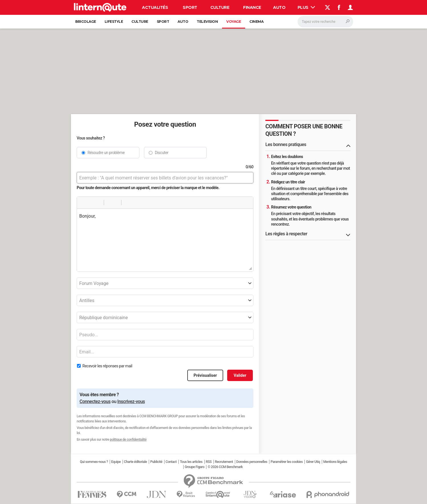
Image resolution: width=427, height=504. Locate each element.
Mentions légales (335, 462)
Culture (220, 7)
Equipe (116, 462)
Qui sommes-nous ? (94, 462)
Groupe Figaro (195, 467)
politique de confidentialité (128, 440)
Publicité (156, 462)
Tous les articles (191, 462)
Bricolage (86, 22)
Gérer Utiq (313, 462)
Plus (306, 7)
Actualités (155, 7)
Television (207, 22)
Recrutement (224, 462)
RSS (209, 462)
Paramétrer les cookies (287, 462)
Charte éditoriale (136, 462)
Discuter (162, 153)
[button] (83, 203)
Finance (252, 7)
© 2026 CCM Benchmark (225, 467)
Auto (279, 7)
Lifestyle (114, 22)
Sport (190, 7)
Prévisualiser (205, 375)
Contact (171, 462)
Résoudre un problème (106, 153)
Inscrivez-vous (131, 401)
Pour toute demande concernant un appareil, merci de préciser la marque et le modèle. (148, 188)
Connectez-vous (95, 401)
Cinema (256, 22)
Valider (240, 375)
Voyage (234, 22)
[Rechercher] (325, 22)
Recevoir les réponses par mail (107, 366)
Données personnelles (252, 462)
